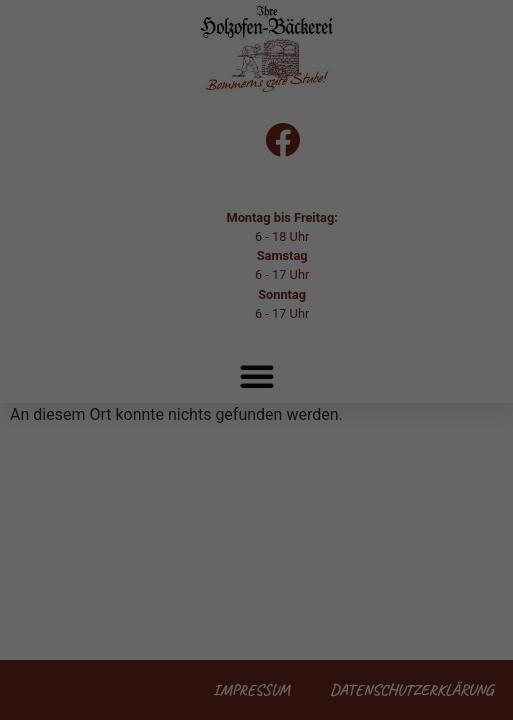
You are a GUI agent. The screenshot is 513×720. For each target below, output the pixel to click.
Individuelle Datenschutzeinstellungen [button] (256, 633)
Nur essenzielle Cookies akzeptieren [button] (256, 574)
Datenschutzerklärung (284, 323)
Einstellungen (206, 343)
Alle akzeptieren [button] (257, 457)
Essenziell (60, 388)
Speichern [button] (256, 516)
